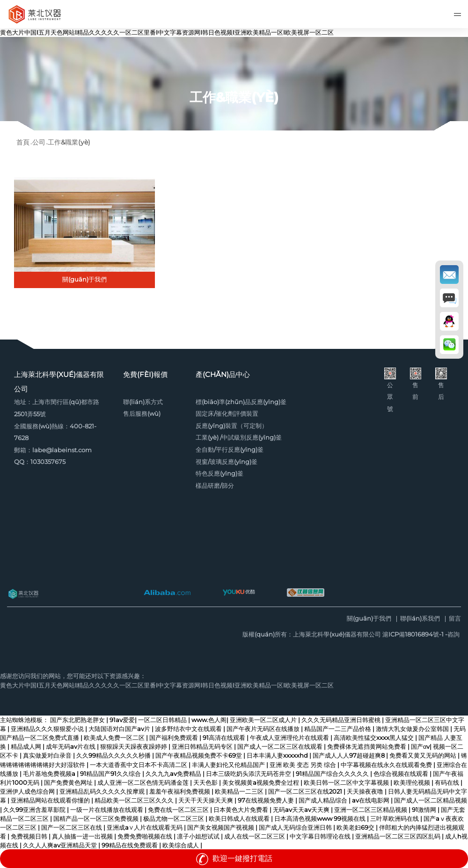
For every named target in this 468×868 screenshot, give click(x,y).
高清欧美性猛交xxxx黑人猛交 (374, 738)
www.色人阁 (209, 720)
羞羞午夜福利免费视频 (180, 792)
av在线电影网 (371, 800)
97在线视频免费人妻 (267, 800)
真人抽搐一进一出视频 (83, 836)
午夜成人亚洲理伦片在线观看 (290, 738)
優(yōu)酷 (239, 593)
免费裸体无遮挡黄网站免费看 (367, 747)
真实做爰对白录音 (48, 756)
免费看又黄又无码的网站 (424, 756)
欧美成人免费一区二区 (115, 738)
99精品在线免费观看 (130, 845)
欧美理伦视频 (413, 783)
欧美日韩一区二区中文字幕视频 (347, 783)
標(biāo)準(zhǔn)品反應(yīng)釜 (241, 402)
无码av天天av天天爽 (302, 810)
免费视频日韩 (30, 836)
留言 (455, 619)
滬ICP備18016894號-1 (413, 634)
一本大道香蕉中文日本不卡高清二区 (139, 765)
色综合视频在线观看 (402, 774)
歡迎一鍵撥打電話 (234, 858)
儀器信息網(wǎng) (306, 593)
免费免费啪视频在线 (146, 836)
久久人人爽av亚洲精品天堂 (61, 845)
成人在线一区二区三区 (255, 836)
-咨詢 (452, 634)
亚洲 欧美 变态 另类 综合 (303, 765)
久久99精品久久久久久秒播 (114, 756)
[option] (234, 84)
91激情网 (425, 810)
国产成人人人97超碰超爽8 (349, 756)
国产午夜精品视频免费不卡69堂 (199, 756)
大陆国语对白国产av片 (120, 729)
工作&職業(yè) (69, 142)
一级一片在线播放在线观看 (107, 810)
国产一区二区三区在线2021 (306, 792)
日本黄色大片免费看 (241, 810)
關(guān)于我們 (369, 619)
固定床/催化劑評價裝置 (227, 414)
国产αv (420, 747)
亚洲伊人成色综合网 (28, 792)
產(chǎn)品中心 (223, 374)
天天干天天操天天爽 (206, 800)
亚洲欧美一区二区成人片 (264, 720)
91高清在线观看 (225, 738)
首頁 (23, 142)
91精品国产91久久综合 (111, 774)
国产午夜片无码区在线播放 (264, 729)
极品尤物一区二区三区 (174, 819)
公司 (39, 142)
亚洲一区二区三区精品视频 (371, 810)
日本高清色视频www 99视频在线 (321, 819)
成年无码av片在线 (71, 747)
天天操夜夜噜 (366, 792)
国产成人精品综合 (324, 800)
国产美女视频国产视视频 (221, 828)
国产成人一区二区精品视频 (431, 800)
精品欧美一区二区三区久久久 (135, 800)
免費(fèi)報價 (145, 374)
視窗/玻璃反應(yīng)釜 (227, 462)
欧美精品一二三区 (240, 792)
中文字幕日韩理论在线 (321, 836)
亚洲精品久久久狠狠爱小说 (48, 729)
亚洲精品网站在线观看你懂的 (51, 800)
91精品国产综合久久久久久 (333, 774)
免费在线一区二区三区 (179, 810)
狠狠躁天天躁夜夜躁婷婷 (134, 747)
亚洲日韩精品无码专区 (203, 747)
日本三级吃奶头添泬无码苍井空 (249, 774)
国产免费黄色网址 (69, 783)
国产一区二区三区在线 (72, 828)
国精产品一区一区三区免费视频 (97, 819)
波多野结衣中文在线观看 (189, 729)
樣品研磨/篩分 (215, 486)
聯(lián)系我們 (420, 619)
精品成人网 (27, 747)
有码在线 (448, 783)
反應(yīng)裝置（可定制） (232, 426)
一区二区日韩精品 (163, 720)
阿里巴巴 (167, 593)
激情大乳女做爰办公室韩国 (413, 729)
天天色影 (206, 783)
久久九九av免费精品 (174, 774)
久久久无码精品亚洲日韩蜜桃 (342, 720)
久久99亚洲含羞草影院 (35, 810)
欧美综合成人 (181, 845)
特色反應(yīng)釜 (219, 474)
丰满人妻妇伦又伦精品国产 (229, 765)
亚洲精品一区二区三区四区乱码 (399, 836)
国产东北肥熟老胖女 (78, 720)
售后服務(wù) (142, 414)
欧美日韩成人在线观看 (240, 819)
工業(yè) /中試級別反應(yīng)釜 (239, 438)
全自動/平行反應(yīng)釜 (230, 450)
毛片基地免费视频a (50, 774)
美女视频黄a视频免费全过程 (261, 783)
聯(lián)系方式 (143, 402)
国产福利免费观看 (174, 738)
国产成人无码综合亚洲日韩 (296, 828)
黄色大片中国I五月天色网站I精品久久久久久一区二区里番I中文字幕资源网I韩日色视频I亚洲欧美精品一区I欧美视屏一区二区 (167, 33)
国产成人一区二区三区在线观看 (281, 747)
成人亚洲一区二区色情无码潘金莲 (144, 783)
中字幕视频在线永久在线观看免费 (387, 765)
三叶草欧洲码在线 (395, 819)
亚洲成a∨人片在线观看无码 (145, 828)
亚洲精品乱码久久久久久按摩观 (103, 792)
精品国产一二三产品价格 (338, 729)
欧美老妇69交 (356, 828)
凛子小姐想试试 (199, 836)
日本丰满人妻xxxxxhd (278, 756)
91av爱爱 (122, 720)
